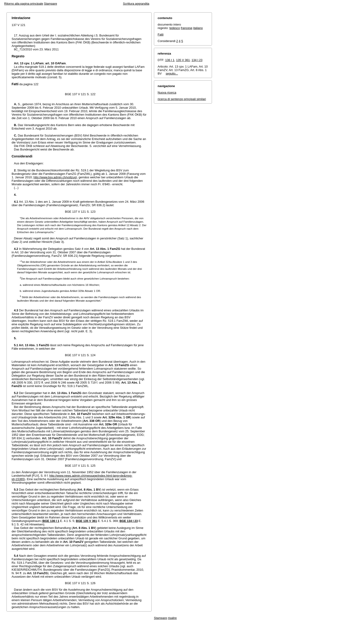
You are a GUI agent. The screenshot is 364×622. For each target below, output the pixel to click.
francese (187, 28)
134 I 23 (197, 60)
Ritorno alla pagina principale (24, 4)
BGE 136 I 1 (51, 521)
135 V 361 (183, 60)
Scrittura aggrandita (136, 4)
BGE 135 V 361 (86, 521)
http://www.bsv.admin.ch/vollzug (55, 177)
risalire (172, 618)
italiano (198, 28)
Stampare (50, 4)
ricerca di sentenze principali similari (182, 99)
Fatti (161, 34)
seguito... (172, 73)
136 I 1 (170, 60)
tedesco (175, 28)
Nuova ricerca (167, 93)
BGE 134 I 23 (129, 521)
